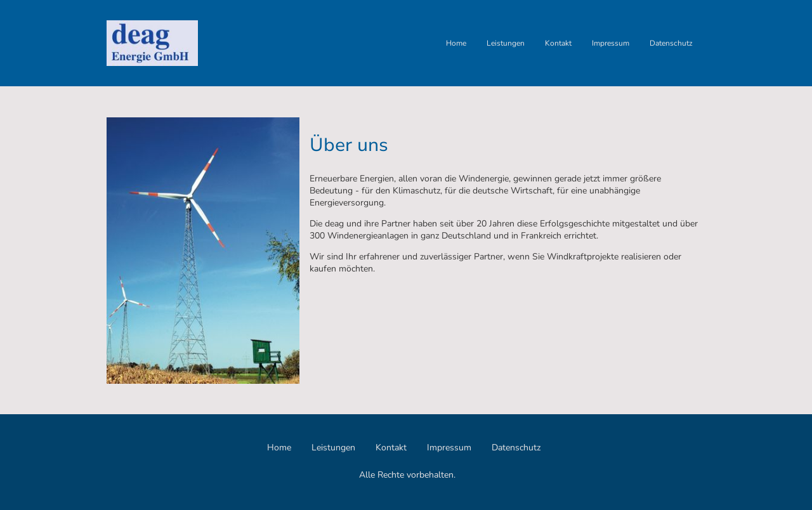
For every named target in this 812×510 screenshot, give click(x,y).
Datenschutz (671, 43)
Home (456, 43)
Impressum (611, 43)
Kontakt (558, 43)
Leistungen (506, 43)
